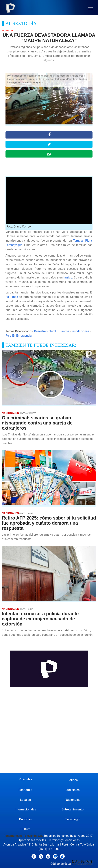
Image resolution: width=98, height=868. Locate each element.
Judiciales (73, 790)
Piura (88, 241)
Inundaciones (80, 331)
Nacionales (73, 800)
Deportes (25, 819)
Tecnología (73, 819)
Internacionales (25, 809)
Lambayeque (14, 245)
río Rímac (12, 297)
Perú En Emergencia (19, 336)
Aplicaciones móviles (32, 840)
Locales (25, 800)
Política (73, 780)
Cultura (25, 829)
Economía (25, 790)
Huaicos (64, 331)
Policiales (25, 779)
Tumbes (78, 241)
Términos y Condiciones (64, 840)
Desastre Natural (45, 331)
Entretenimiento (73, 809)
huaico (68, 277)
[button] (90, 8)
